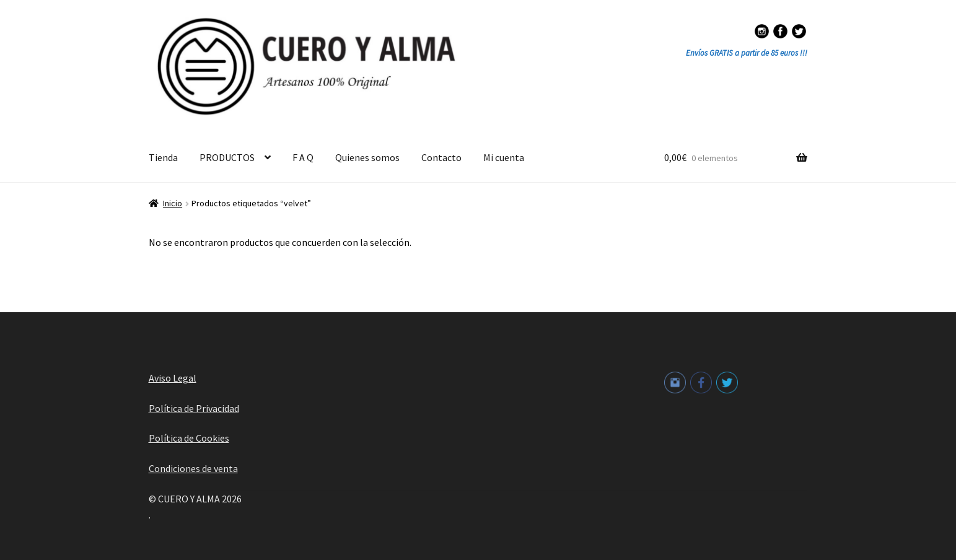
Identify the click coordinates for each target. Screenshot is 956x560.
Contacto (441, 157)
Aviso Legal (173, 378)
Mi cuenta (504, 157)
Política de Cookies (189, 438)
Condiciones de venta (193, 468)
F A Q (303, 157)
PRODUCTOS (227, 157)
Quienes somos (367, 157)
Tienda (163, 157)
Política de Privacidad (194, 408)
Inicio (173, 203)
